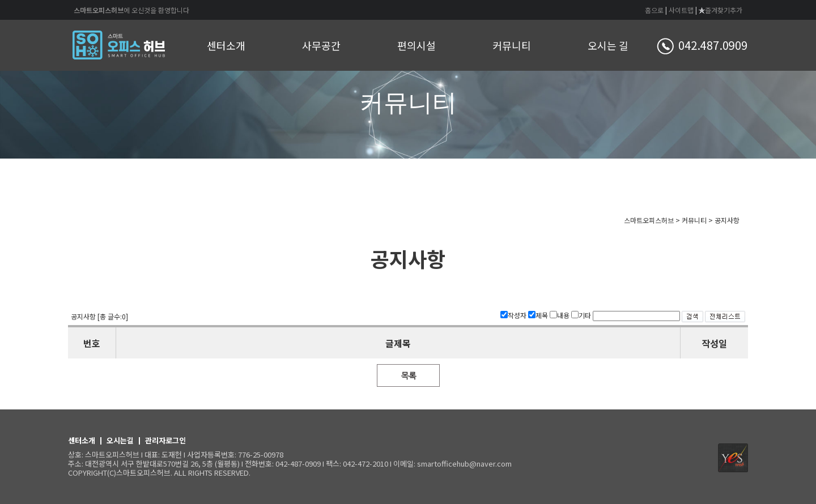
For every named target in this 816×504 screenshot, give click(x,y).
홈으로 (654, 10)
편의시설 (416, 45)
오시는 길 (608, 45)
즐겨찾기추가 (721, 10)
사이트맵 (681, 10)
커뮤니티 (512, 45)
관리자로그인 (165, 440)
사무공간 (321, 45)
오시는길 (120, 440)
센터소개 (226, 45)
